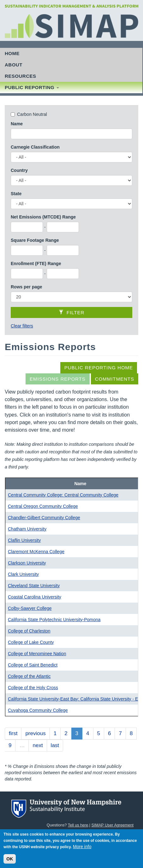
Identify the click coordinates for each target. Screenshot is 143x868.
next (38, 745)
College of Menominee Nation (37, 654)
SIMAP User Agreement (113, 825)
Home (12, 53)
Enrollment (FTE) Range (36, 264)
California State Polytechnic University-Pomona (54, 620)
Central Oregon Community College (43, 506)
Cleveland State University (34, 586)
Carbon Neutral (32, 114)
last (55, 745)
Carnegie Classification (35, 147)
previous (35, 733)
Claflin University (24, 540)
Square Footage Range (35, 240)
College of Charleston (29, 631)
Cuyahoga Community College (38, 710)
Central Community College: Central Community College (63, 495)
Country (19, 170)
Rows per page (27, 287)
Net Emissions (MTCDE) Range (43, 217)
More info (82, 849)
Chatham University (27, 529)
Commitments (115, 379)
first (13, 733)
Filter (72, 312)
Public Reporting (32, 87)
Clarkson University (27, 563)
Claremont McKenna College (36, 552)
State (16, 194)
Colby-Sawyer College (30, 608)
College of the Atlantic (29, 676)
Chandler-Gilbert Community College (44, 518)
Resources (21, 76)
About (14, 65)
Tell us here (78, 825)
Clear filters (22, 326)
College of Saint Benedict (33, 665)
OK (10, 861)
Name (17, 124)
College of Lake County (31, 642)
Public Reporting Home (99, 368)
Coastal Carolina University (35, 597)
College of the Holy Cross (33, 688)
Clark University (23, 574)
